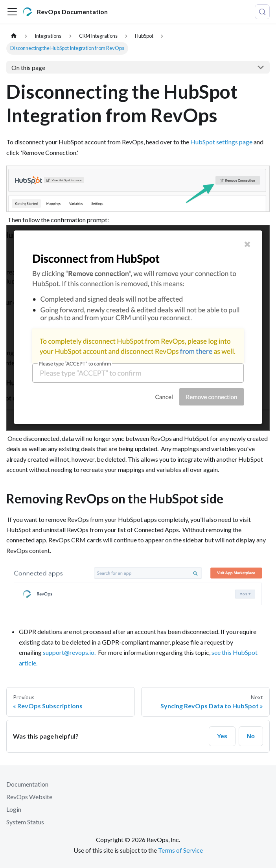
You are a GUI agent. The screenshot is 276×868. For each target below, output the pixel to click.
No (251, 736)
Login (14, 809)
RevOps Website (29, 797)
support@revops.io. (69, 652)
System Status (25, 822)
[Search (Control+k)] (262, 12)
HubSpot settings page (221, 142)
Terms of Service (180, 850)
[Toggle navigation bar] (12, 12)
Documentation (27, 784)
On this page (28, 67)
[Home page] (14, 36)
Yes (222, 736)
